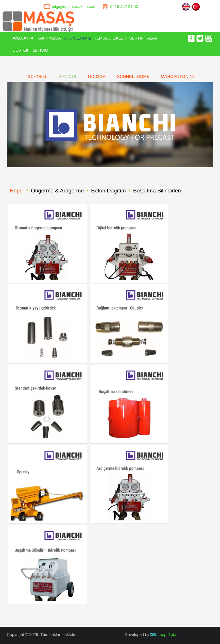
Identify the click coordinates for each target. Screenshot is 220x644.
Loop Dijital (164, 635)
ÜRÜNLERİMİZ (77, 38)
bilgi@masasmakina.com (74, 7)
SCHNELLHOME (133, 76)
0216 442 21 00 (124, 7)
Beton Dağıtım (108, 191)
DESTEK (21, 50)
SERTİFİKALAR (143, 38)
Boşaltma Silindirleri (157, 191)
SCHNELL (37, 76)
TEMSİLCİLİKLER (110, 38)
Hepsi (17, 191)
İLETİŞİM (40, 50)
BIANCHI (67, 76)
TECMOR (96, 76)
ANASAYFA (23, 38)
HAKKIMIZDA (49, 38)
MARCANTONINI (177, 76)
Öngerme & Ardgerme (57, 191)
